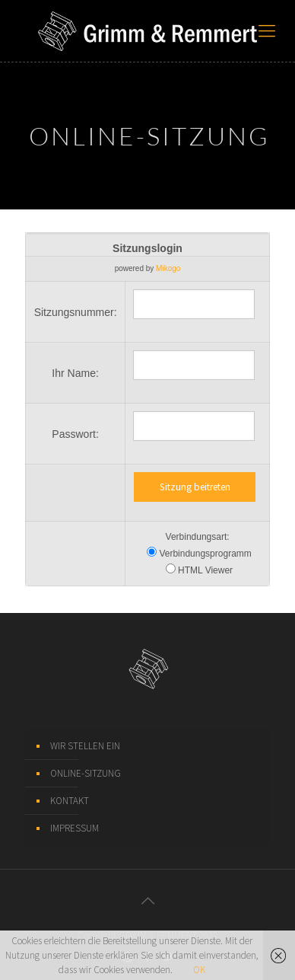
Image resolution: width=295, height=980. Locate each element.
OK (199, 970)
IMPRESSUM (75, 828)
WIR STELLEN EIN (85, 746)
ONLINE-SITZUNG (86, 773)
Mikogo (168, 268)
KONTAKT (70, 801)
